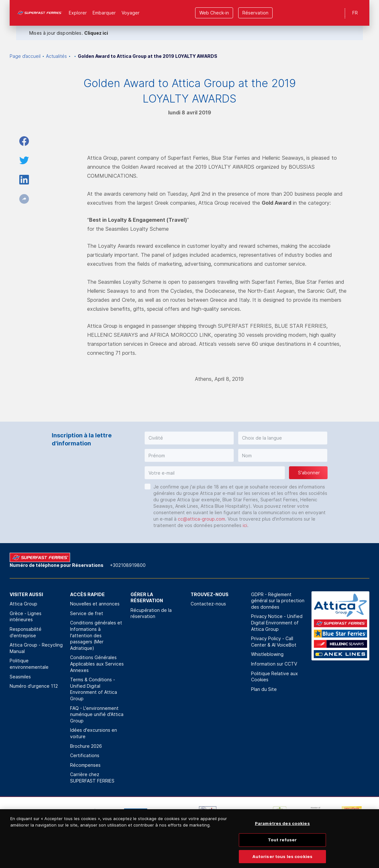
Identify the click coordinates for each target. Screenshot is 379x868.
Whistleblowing (267, 654)
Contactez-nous (208, 604)
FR (355, 13)
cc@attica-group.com (201, 519)
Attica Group (23, 604)
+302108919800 (128, 565)
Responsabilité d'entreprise (26, 632)
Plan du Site (264, 689)
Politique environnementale (29, 664)
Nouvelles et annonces (95, 604)
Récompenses (85, 765)
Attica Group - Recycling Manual (36, 648)
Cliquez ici (96, 33)
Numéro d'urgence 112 (34, 686)
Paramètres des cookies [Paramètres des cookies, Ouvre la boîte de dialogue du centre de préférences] (282, 833)
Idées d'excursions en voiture (94, 733)
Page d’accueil (25, 56)
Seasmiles (20, 677)
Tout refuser (282, 849)
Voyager (131, 13)
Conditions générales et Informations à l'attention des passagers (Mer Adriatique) (96, 635)
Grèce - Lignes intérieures (26, 617)
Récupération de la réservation (151, 613)
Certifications (85, 755)
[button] (189, 438)
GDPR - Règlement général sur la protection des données (278, 601)
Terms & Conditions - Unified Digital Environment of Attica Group (94, 689)
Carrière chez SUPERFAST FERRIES (92, 778)
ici (245, 525)
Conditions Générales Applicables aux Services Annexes (97, 664)
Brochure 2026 (86, 746)
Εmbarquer (104, 13)
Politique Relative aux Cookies (275, 677)
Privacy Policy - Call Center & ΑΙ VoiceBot (274, 642)
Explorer (78, 13)
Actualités (56, 56)
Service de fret (87, 613)
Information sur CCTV (274, 664)
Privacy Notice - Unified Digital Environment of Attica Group (277, 622)
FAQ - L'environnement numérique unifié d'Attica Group (97, 714)
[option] (28, 816)
